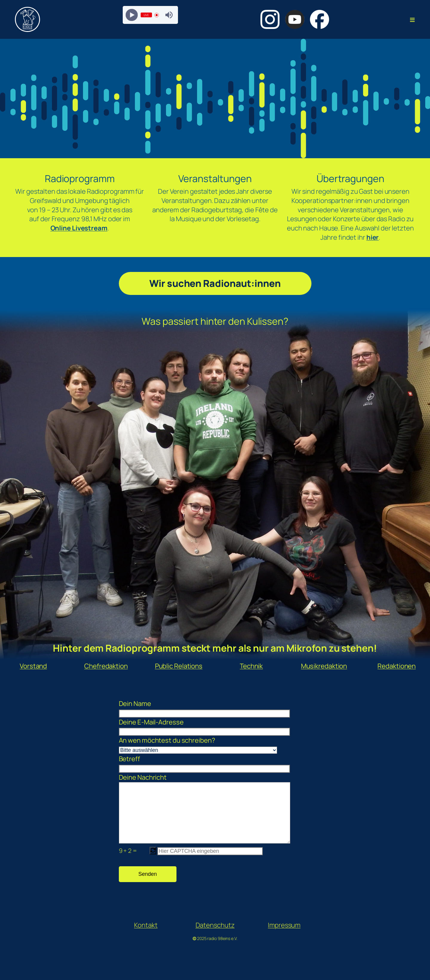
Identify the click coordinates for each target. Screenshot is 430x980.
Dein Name (198, 708)
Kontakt (146, 937)
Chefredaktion (106, 666)
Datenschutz (215, 937)
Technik (251, 666)
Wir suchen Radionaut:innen (215, 283)
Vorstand (33, 666)
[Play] (132, 15)
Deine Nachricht (198, 815)
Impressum (284, 937)
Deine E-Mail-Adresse (198, 727)
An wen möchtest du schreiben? (198, 745)
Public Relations (179, 666)
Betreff (198, 764)
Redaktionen (397, 666)
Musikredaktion (324, 666)
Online (61, 228)
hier (373, 237)
